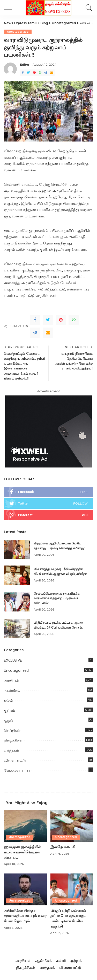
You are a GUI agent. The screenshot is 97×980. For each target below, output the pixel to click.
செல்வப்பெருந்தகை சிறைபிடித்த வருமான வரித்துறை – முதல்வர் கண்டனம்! (57, 598)
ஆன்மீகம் (12, 690)
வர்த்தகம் (11, 750)
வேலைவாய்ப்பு (17, 770)
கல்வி (9, 700)
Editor (25, 65)
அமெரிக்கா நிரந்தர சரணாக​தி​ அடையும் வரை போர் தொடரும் (25, 916)
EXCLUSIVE (13, 660)
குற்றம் (9, 710)
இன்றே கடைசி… (64, 847)
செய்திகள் (12, 730)
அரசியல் (11, 681)
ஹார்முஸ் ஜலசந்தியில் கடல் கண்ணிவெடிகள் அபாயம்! (23, 852)
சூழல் (9, 720)
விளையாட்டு (15, 760)
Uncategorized (18, 32)
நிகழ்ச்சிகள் (13, 740)
